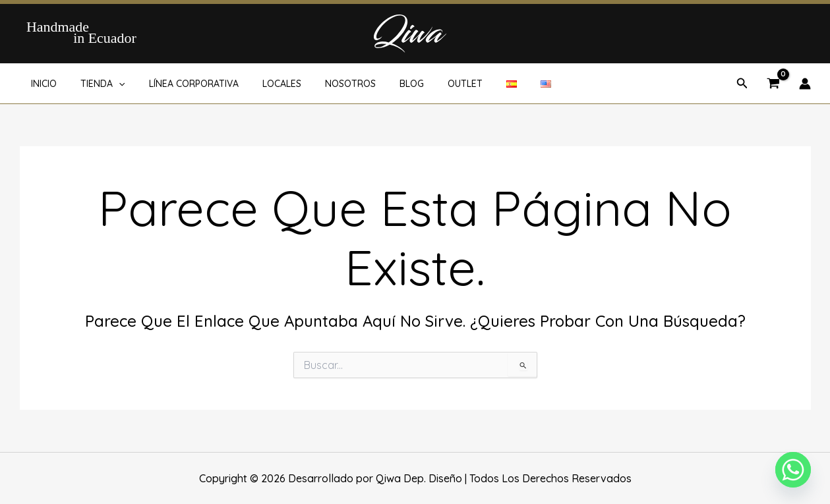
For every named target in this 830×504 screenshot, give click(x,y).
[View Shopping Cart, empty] (774, 84)
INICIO (42, 84)
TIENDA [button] (95, 84)
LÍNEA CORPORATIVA (181, 84)
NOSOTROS (327, 84)
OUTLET (431, 84)
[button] (111, 84)
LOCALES (263, 84)
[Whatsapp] (793, 470)
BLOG (383, 84)
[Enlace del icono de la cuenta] (805, 84)
